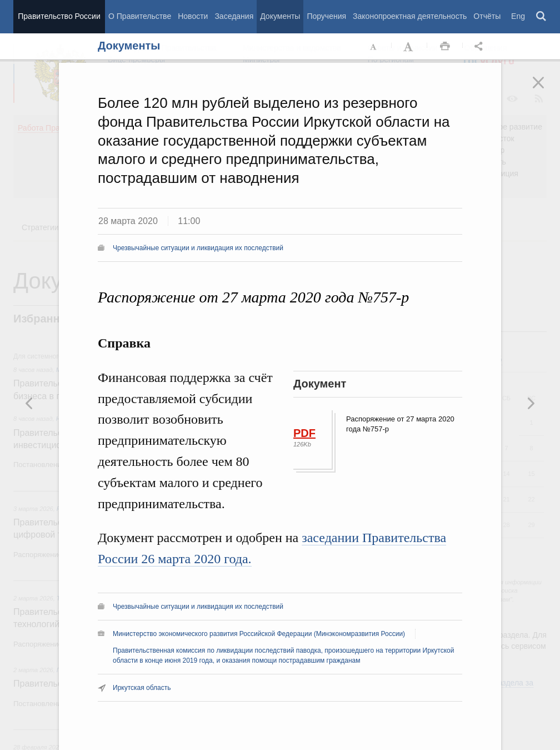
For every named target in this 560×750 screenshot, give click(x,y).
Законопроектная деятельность (410, 16)
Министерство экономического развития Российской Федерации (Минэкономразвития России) (259, 634)
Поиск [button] (542, 17)
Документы (280, 16)
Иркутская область (142, 688)
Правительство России (59, 16)
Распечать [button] (445, 47)
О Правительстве (140, 16)
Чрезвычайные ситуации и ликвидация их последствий (198, 248)
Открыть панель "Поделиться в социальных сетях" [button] (481, 47)
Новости (193, 16)
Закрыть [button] (546, 90)
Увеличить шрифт (409, 47)
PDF (304, 433)
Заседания (234, 16)
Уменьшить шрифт (374, 47)
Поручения (326, 16)
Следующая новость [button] (29, 403)
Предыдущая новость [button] (531, 403)
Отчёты (487, 16)
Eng (518, 16)
